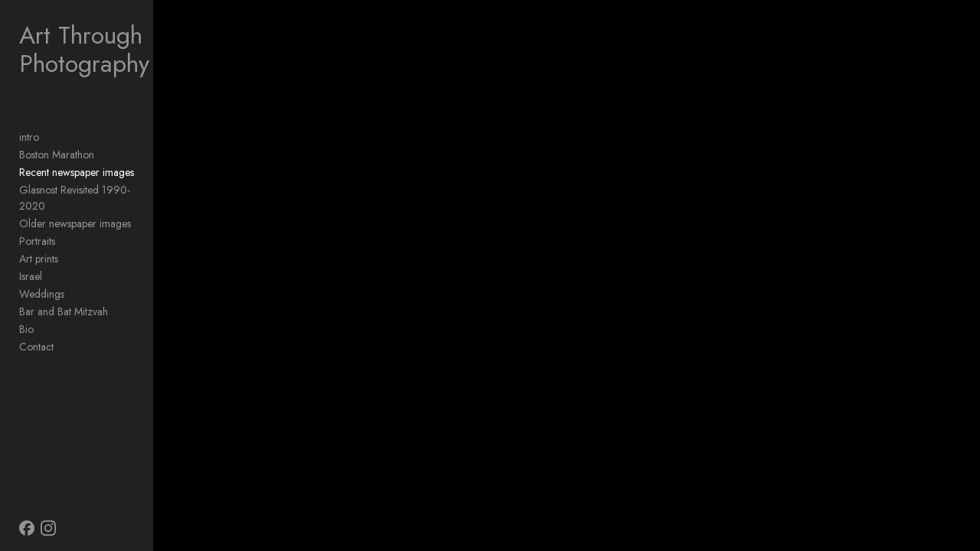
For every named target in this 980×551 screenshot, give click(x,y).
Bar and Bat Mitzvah (64, 295)
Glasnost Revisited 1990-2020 (88, 190)
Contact (36, 331)
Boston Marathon (57, 155)
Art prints (39, 243)
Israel (31, 260)
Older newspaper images (75, 207)
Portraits (37, 225)
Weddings (42, 278)
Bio (26, 313)
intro (29, 137)
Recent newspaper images (77, 172)
